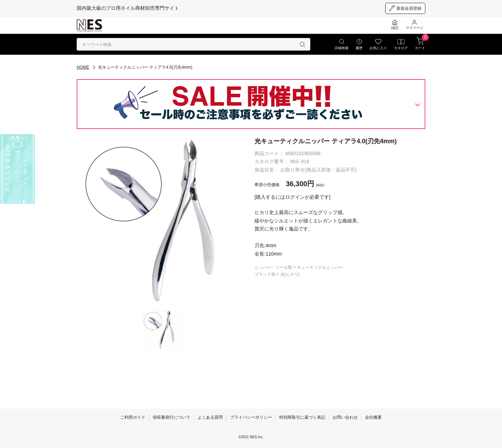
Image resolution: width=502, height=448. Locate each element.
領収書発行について (172, 417)
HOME (83, 67)
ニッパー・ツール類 (274, 267)
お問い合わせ (345, 417)
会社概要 (373, 417)
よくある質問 (210, 417)
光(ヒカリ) (290, 274)
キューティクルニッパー (320, 267)
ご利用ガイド (133, 417)
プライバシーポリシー (251, 417)
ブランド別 (265, 274)
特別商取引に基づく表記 (302, 417)
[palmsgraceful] (17, 169)
